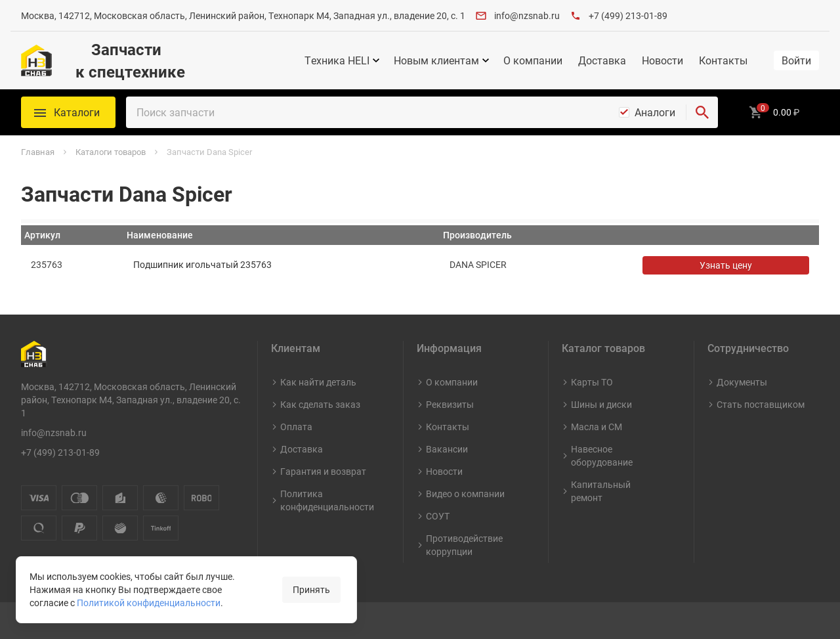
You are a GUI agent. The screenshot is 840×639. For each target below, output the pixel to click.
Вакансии (447, 449)
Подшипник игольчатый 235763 (202, 264)
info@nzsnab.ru (527, 15)
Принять (311, 589)
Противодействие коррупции (464, 545)
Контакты (723, 60)
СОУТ (438, 516)
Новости (662, 60)
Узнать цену (726, 265)
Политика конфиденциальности (327, 500)
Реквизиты (450, 404)
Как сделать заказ (320, 404)
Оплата (296, 427)
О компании (533, 60)
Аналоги (655, 112)
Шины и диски (601, 404)
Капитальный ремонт (601, 491)
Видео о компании (465, 494)
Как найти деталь (318, 382)
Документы (742, 382)
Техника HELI (337, 60)
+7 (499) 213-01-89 (628, 15)
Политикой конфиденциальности (149, 603)
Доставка (602, 60)
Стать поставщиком (761, 404)
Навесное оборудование (602, 455)
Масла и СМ (597, 427)
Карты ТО (592, 382)
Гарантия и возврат (323, 471)
